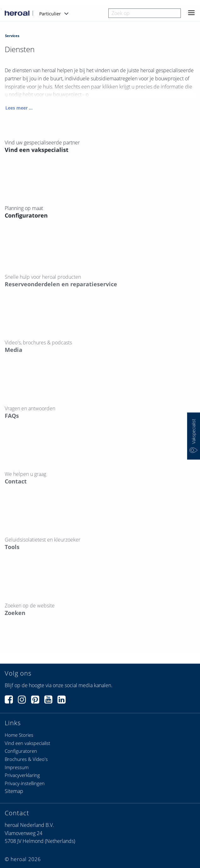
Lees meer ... (19, 108)
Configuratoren (21, 751)
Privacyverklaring (22, 775)
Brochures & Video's (26, 759)
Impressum (17, 767)
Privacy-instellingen (25, 783)
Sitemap (14, 791)
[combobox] (145, 13)
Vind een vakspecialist (27, 743)
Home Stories (19, 735)
